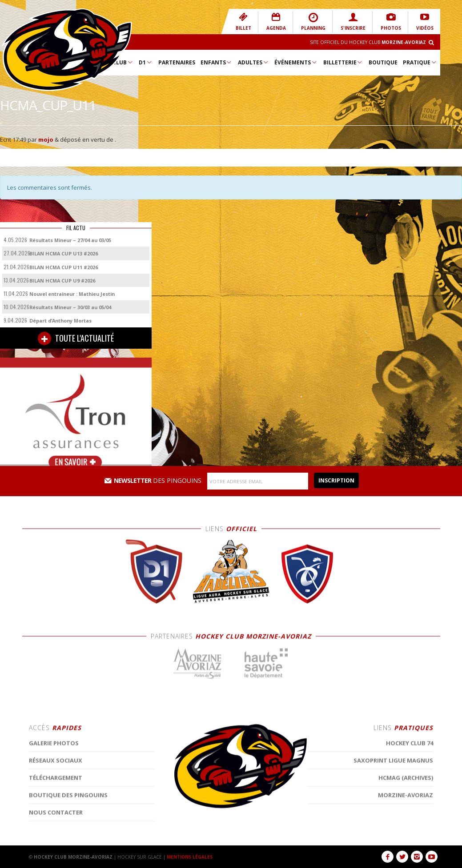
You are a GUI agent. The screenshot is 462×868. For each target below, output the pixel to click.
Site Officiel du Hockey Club (368, 42)
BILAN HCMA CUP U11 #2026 (64, 267)
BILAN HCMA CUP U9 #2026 (62, 281)
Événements (296, 62)
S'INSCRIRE (353, 22)
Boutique (383, 62)
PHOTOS (391, 22)
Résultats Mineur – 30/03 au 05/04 (70, 307)
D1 (146, 62)
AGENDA (276, 22)
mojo (46, 139)
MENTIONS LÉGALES (190, 857)
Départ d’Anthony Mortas (60, 321)
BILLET (243, 22)
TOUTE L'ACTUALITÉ (76, 338)
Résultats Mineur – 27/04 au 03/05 (70, 240)
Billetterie (343, 62)
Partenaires (177, 62)
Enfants (217, 62)
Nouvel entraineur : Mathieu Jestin (72, 294)
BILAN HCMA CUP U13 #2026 (64, 253)
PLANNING (313, 22)
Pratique (420, 62)
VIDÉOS (425, 22)
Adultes (253, 62)
